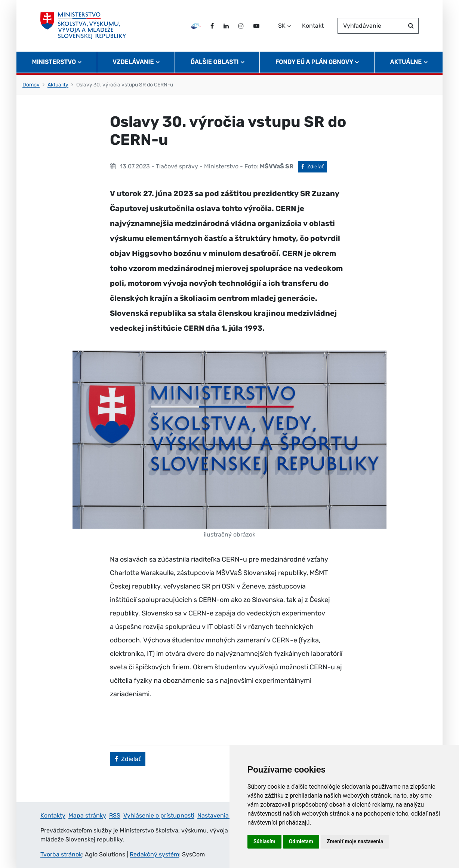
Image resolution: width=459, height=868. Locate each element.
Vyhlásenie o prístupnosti (159, 815)
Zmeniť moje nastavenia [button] (355, 841)
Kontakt (313, 26)
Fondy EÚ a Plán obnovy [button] (315, 62)
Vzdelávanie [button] (133, 62)
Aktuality (58, 85)
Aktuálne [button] (406, 62)
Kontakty (53, 815)
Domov (31, 85)
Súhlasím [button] (264, 841)
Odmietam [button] (301, 841)
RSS (115, 815)
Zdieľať (314, 166)
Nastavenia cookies (224, 815)
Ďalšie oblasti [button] (215, 62)
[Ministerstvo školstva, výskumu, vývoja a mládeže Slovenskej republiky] (83, 26)
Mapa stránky (87, 815)
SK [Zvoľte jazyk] (282, 26)
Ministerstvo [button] (54, 62)
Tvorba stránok (61, 854)
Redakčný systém (154, 854)
